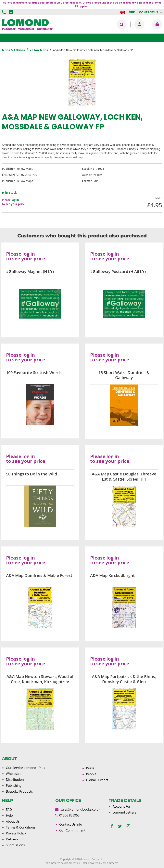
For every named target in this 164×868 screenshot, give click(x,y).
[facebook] (112, 826)
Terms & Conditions (21, 827)
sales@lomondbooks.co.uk (80, 809)
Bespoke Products (19, 791)
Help (9, 816)
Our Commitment (72, 830)
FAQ (9, 810)
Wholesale (14, 774)
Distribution (15, 780)
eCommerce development (61, 863)
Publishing (14, 786)
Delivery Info (15, 839)
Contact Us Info (71, 824)
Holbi (84, 863)
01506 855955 (4, 12)
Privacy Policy (16, 833)
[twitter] (120, 826)
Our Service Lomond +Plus (25, 768)
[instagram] (128, 826)
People (91, 774)
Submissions (15, 845)
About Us (13, 821)
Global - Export (97, 780)
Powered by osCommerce (103, 863)
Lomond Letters (124, 812)
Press (90, 768)
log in (15, 200)
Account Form (123, 806)
